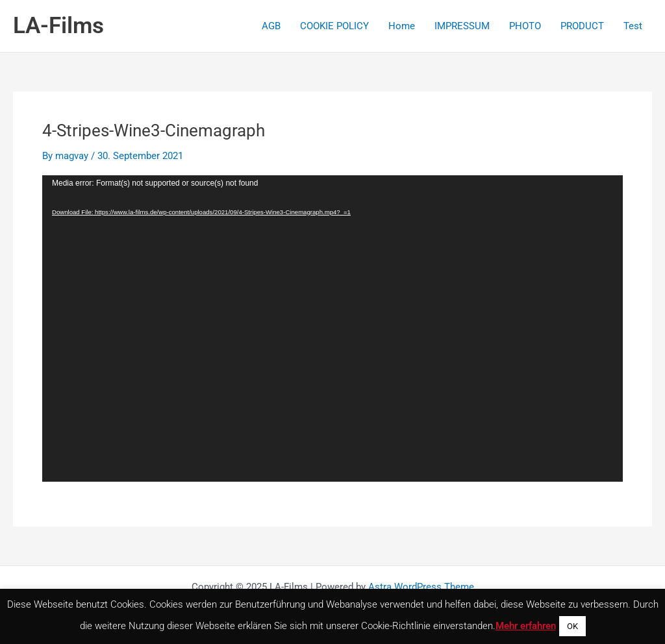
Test (633, 26)
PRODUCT (582, 26)
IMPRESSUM (462, 26)
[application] (332, 328)
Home (402, 26)
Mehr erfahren (526, 626)
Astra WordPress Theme (421, 587)
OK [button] (572, 626)
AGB (271, 26)
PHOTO (525, 26)
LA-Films (58, 26)
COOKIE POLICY (334, 26)
